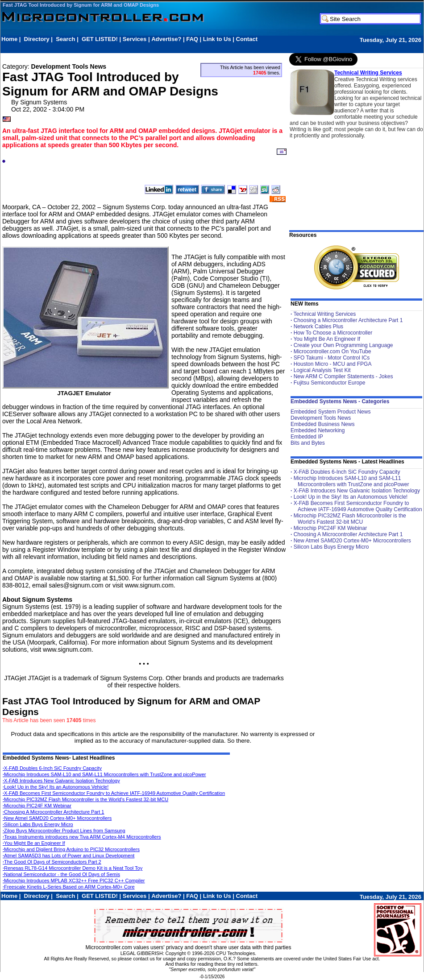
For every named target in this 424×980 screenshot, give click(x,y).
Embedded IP (307, 437)
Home (9, 39)
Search (65, 39)
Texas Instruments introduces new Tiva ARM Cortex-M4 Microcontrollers (82, 837)
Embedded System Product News (330, 412)
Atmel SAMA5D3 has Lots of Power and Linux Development (69, 856)
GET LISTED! (100, 39)
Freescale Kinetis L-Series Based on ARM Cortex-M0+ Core (69, 887)
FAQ (192, 39)
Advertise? (166, 39)
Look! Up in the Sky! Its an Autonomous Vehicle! (56, 787)
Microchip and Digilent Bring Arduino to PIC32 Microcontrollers (71, 849)
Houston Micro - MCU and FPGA (333, 364)
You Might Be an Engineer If (34, 843)
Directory (37, 39)
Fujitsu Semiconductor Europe (330, 383)
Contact (247, 39)
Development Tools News (321, 418)
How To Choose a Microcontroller (333, 333)
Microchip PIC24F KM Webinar (37, 806)
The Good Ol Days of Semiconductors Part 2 (52, 862)
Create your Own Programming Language (343, 345)
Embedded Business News (322, 424)
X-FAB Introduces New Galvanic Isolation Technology (61, 781)
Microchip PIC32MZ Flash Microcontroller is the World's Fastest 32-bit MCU (85, 799)
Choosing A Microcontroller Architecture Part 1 (53, 812)
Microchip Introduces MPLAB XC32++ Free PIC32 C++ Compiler (74, 881)
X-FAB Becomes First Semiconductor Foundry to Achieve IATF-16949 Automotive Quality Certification (114, 793)
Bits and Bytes (308, 443)
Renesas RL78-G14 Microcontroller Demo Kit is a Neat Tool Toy (73, 868)
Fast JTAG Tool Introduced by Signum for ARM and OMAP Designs (81, 5)
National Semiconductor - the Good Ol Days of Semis (61, 874)
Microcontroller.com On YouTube (333, 351)
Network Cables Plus (318, 327)
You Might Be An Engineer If (327, 339)
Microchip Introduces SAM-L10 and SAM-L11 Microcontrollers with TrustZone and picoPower (104, 774)
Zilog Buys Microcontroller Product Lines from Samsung (64, 831)
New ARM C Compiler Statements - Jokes (343, 376)
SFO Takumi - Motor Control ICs (332, 358)
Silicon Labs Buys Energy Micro (38, 824)
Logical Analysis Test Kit (322, 370)
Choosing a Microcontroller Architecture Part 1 (348, 320)
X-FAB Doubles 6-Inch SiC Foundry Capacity (52, 768)
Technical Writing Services (368, 73)
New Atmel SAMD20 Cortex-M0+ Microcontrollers (57, 818)
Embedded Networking (318, 430)
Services (135, 39)
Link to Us (217, 39)
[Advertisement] (164, 48)
